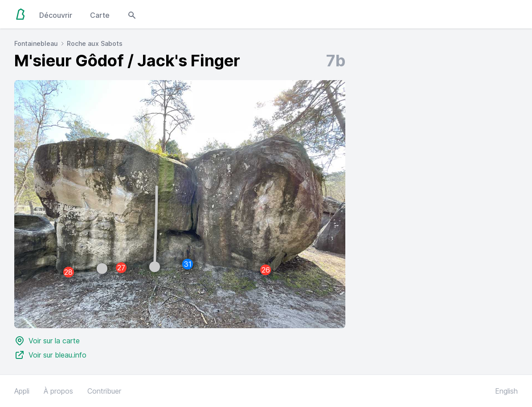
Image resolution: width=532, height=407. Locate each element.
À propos (58, 391)
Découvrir (56, 15)
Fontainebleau (36, 43)
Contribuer (104, 391)
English (506, 391)
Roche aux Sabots (95, 43)
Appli (22, 391)
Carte (100, 15)
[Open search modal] (132, 14)
